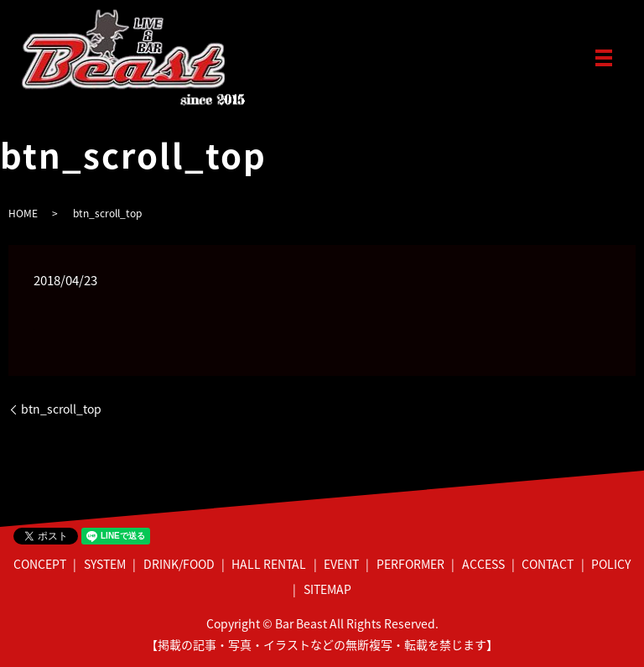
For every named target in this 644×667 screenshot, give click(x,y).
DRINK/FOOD (179, 564)
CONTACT (548, 564)
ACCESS (483, 564)
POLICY (611, 564)
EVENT (341, 564)
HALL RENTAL (269, 564)
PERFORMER (410, 564)
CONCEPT (40, 564)
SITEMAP (327, 589)
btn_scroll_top (61, 409)
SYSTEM (105, 564)
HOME (23, 213)
